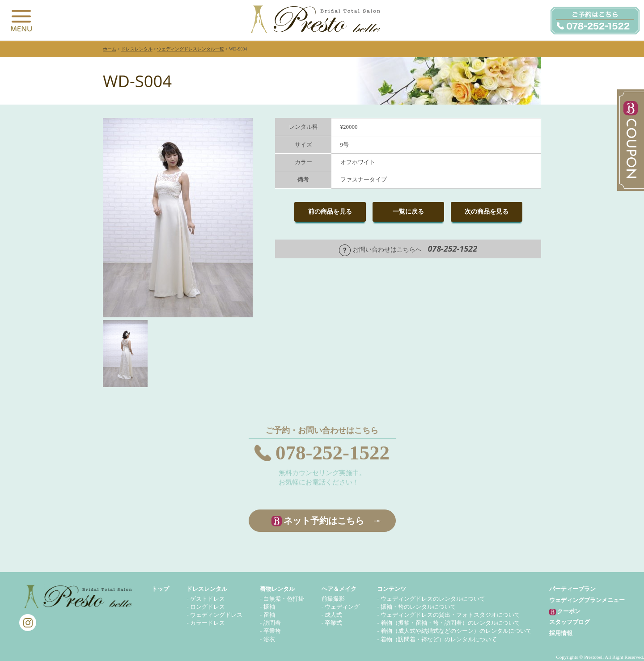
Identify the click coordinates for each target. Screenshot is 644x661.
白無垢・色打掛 (284, 599)
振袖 (269, 607)
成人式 (333, 615)
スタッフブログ (570, 622)
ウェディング (342, 607)
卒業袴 (272, 631)
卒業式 (333, 623)
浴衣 (269, 639)
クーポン (565, 612)
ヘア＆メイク (339, 589)
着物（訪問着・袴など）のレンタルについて (439, 639)
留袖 (269, 615)
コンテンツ (392, 589)
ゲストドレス (208, 599)
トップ (160, 589)
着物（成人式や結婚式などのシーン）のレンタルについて (456, 631)
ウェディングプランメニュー (587, 600)
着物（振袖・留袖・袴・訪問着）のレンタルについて (450, 623)
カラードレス (208, 623)
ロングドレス (208, 607)
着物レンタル (277, 589)
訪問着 (272, 623)
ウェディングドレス (216, 615)
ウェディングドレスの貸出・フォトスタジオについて (450, 615)
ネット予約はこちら (324, 521)
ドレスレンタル (137, 49)
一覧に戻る (408, 212)
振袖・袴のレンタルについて (418, 607)
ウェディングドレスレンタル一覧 (191, 49)
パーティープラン (572, 589)
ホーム (110, 49)
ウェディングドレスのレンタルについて (433, 599)
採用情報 (561, 633)
